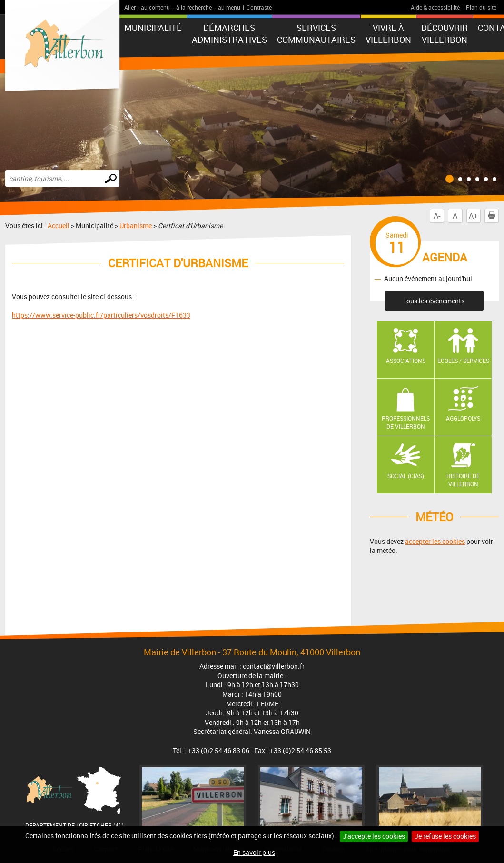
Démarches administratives (229, 34)
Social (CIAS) (406, 476)
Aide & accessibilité (435, 7)
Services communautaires (316, 34)
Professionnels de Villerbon (406, 422)
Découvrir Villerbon (445, 34)
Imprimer (494, 216)
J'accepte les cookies (374, 836)
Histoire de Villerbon (463, 480)
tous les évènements (434, 301)
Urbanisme (136, 226)
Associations (406, 361)
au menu (229, 7)
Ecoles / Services (463, 361)
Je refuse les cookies (445, 836)
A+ (473, 216)
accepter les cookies (435, 541)
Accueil (59, 226)
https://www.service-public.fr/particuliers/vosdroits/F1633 (101, 315)
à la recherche (194, 7)
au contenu (155, 7)
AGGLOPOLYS (463, 418)
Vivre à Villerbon (388, 34)
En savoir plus (254, 852)
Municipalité (153, 28)
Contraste (259, 7)
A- (437, 216)
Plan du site (481, 7)
